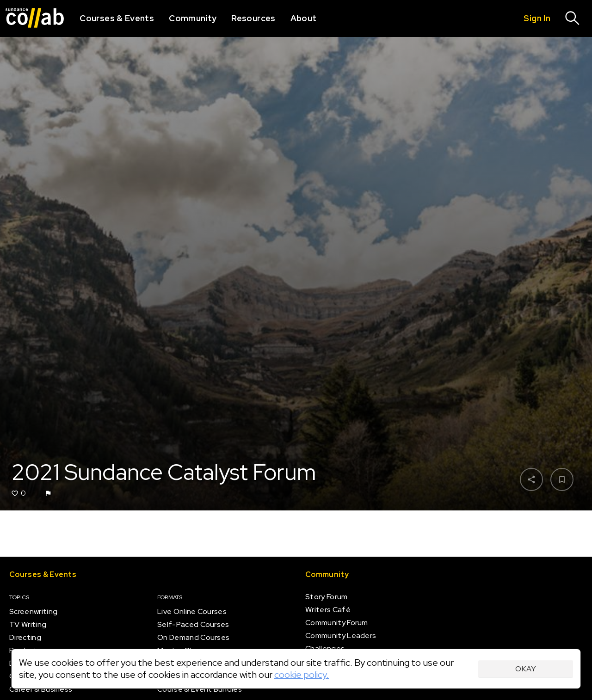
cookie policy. (302, 675)
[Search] (573, 18)
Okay (526, 669)
